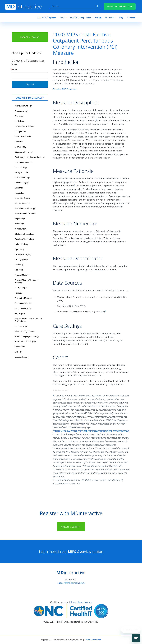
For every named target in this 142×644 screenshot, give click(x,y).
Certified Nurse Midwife (25, 126)
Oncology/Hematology (24, 239)
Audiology (19, 116)
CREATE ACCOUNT (30, 37)
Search (97, 6)
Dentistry (19, 142)
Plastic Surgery (21, 288)
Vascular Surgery (22, 357)
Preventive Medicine (23, 298)
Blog (121, 18)
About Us (109, 18)
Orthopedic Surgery (23, 254)
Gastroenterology (22, 178)
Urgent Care (20, 347)
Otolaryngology (21, 260)
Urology (18, 352)
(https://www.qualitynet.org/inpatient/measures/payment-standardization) (91, 431)
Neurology (19, 224)
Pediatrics (19, 270)
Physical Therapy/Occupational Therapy (28, 281)
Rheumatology (21, 326)
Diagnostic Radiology (24, 152)
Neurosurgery (21, 229)
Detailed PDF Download (65, 89)
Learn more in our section (71, 551)
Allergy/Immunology (23, 106)
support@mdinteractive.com (71, 583)
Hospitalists (20, 193)
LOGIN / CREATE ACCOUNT (120, 7)
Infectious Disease (23, 198)
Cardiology (19, 121)
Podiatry (18, 293)
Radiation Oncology (23, 308)
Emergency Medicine (24, 162)
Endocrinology (21, 167)
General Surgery (22, 183)
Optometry (19, 249)
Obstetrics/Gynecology (24, 234)
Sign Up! (30, 84)
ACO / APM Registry (47, 18)
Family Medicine (22, 172)
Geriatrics (19, 188)
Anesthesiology (21, 111)
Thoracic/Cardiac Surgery (25, 342)
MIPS (62, 18)
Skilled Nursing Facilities (25, 331)
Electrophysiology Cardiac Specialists (30, 157)
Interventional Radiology (25, 208)
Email (15, 70)
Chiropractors (21, 131)
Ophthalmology (21, 244)
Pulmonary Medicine (23, 303)
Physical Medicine (22, 275)
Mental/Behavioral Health (26, 213)
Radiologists (20, 313)
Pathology (19, 265)
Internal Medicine (22, 203)
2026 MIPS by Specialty (80, 18)
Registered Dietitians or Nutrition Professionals (29, 320)
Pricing (98, 18)
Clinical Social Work (23, 137)
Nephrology (20, 219)
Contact (131, 18)
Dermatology (20, 147)
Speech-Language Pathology (27, 336)
